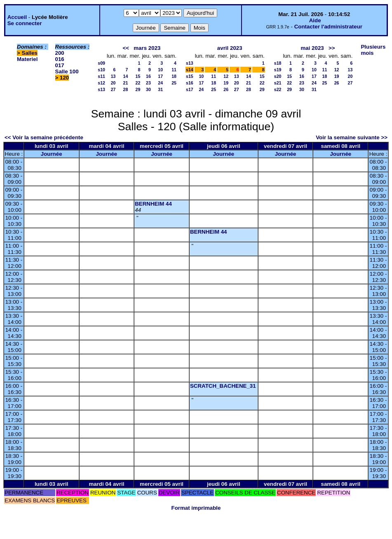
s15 (190, 76)
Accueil (17, 17)
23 (148, 83)
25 (174, 83)
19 (226, 83)
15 (138, 76)
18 (174, 76)
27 (113, 89)
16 (148, 76)
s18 (278, 63)
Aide (315, 20)
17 (160, 76)
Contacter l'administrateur (328, 27)
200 (60, 53)
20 (113, 83)
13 (113, 76)
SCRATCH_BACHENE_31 (223, 386)
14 (126, 76)
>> (332, 48)
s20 (278, 76)
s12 (101, 83)
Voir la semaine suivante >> (352, 137)
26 (226, 89)
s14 (190, 70)
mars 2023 (147, 48)
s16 (190, 83)
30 (148, 89)
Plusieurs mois (373, 50)
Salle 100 (67, 71)
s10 (101, 70)
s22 (278, 89)
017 (60, 65)
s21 (278, 83)
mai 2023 (312, 48)
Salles (30, 53)
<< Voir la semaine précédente (44, 137)
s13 (101, 89)
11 (174, 70)
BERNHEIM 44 (153, 204)
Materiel (27, 59)
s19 (278, 70)
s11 (101, 76)
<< (126, 48)
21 (126, 83)
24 (160, 83)
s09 (101, 63)
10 (160, 70)
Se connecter (25, 23)
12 (226, 76)
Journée (52, 154)
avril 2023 (230, 48)
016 (60, 59)
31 (160, 89)
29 (138, 89)
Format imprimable (196, 508)
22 (138, 83)
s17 (190, 89)
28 (126, 89)
